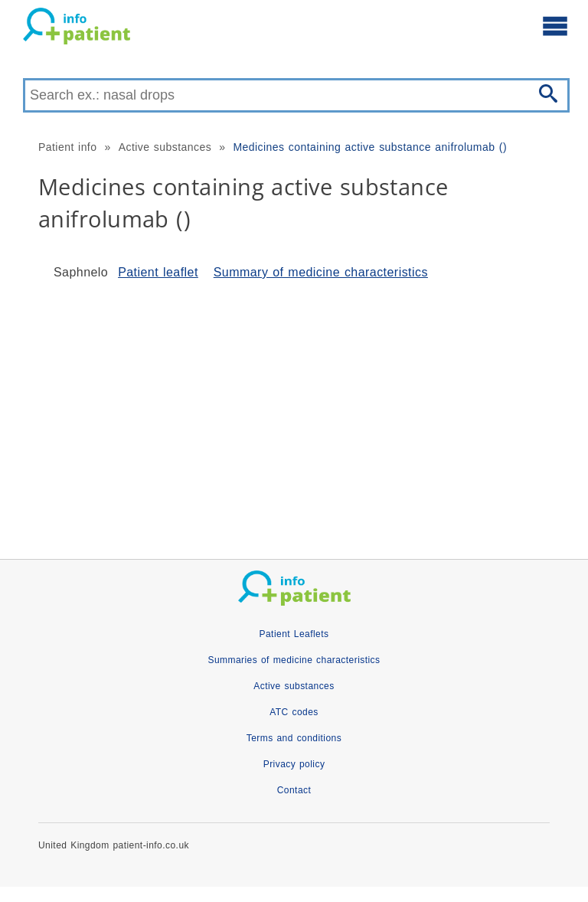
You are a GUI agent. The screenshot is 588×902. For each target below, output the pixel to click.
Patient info (67, 147)
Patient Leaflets (294, 634)
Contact (294, 790)
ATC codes (294, 712)
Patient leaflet (158, 272)
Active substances (165, 147)
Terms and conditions (294, 738)
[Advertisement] (294, 413)
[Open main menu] (555, 25)
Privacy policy (294, 764)
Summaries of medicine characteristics (294, 660)
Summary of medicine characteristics (321, 272)
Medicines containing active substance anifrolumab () (370, 147)
